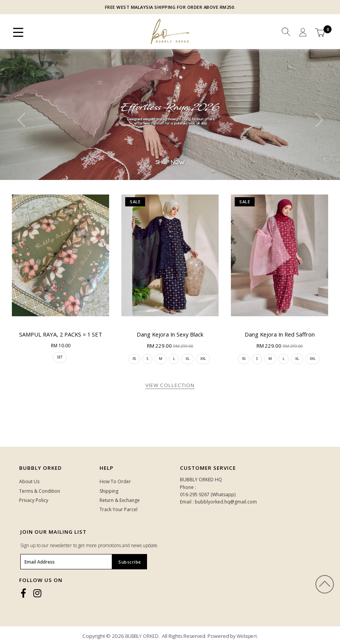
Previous (21, 120)
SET (60, 357)
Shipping (109, 491)
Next (319, 120)
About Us (29, 481)
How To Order (115, 481)
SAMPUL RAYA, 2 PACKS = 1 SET (61, 334)
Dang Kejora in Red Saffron (280, 334)
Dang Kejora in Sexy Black (170, 334)
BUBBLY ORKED (142, 636)
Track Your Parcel (119, 509)
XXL (203, 359)
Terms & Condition (40, 491)
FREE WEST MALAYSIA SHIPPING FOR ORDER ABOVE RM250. (170, 7)
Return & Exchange (120, 500)
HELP (106, 468)
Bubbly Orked (40, 468)
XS (134, 359)
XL (188, 359)
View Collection (170, 385)
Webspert (247, 636)
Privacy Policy (34, 500)
